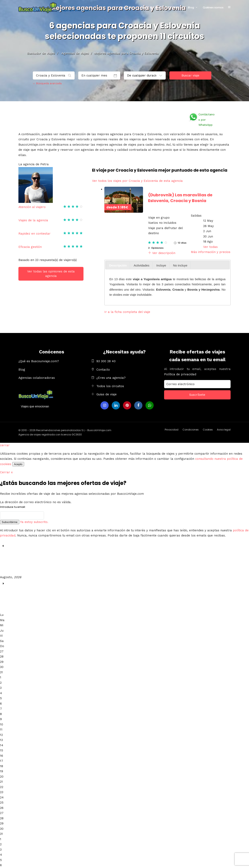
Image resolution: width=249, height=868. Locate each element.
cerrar (5, 445)
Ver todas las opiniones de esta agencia (51, 274)
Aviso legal (224, 430)
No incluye (180, 265)
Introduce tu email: (13, 507)
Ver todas (210, 247)
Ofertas (174, 7)
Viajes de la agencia (33, 220)
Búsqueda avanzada (47, 83)
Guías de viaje (150, 7)
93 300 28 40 (106, 361)
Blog (191, 7)
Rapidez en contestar (34, 234)
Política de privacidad (180, 374)
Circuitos (126, 7)
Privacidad (172, 430)
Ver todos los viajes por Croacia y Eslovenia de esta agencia (137, 181)
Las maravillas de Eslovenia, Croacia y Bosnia (180, 198)
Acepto (18, 464)
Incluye (161, 265)
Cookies (208, 430)
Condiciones (191, 430)
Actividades (141, 265)
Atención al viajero (32, 207)
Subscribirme (10, 522)
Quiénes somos (213, 7)
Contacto (103, 370)
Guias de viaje (106, 394)
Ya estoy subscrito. (34, 522)
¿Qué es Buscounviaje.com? (39, 361)
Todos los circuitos (110, 386)
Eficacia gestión (30, 247)
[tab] (118, 265)
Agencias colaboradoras (37, 378)
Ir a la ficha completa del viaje (127, 312)
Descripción (118, 265)
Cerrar (6, 472)
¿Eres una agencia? (111, 378)
